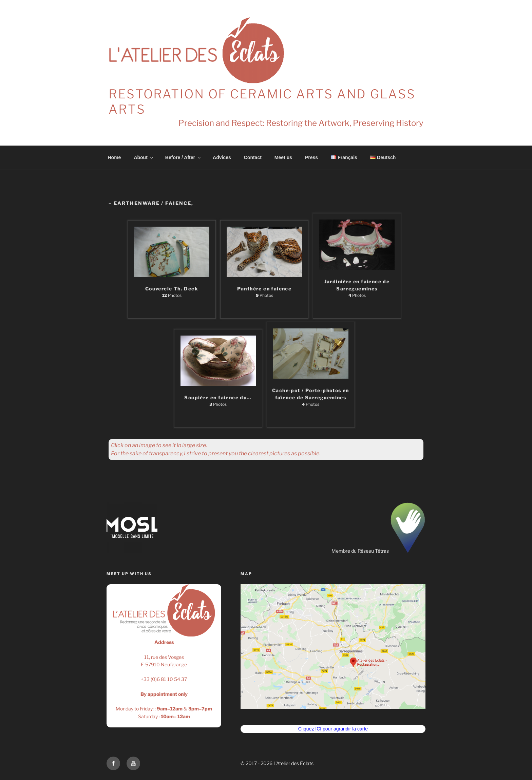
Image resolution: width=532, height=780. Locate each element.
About (144, 157)
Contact (253, 157)
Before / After (183, 157)
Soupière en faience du (218, 397)
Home (115, 157)
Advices (222, 157)
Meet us (283, 157)
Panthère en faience (264, 289)
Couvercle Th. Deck (172, 289)
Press (311, 157)
